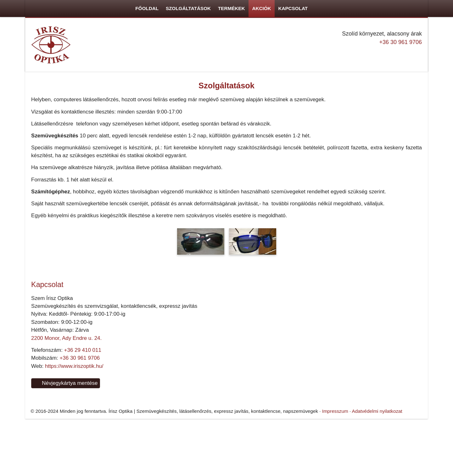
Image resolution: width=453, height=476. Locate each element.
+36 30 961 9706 (20, 287)
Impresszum (287, 360)
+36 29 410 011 (46, 370)
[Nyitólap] (154, 366)
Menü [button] (21, 105)
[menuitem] (23, 116)
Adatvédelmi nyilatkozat (326, 360)
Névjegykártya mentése (26, 400)
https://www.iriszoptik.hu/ (40, 381)
